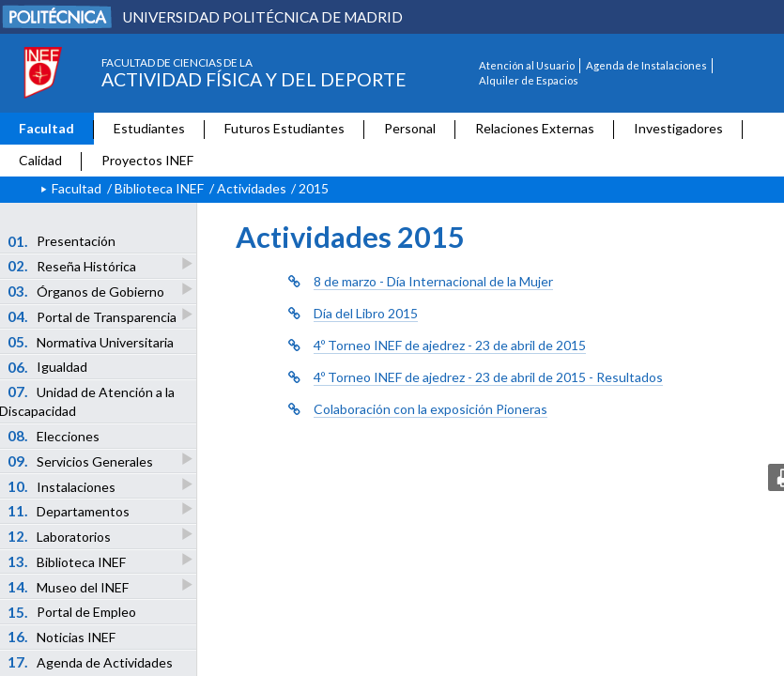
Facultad (46, 128)
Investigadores (678, 128)
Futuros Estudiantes (284, 128)
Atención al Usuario (527, 65)
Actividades (252, 188)
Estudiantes (149, 128)
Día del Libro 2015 (366, 313)
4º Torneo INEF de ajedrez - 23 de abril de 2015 (450, 345)
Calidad (40, 160)
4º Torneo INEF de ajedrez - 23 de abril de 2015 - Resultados (488, 377)
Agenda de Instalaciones (646, 65)
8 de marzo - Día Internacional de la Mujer (433, 281)
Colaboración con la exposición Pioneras (430, 409)
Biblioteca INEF (159, 188)
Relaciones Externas (535, 128)
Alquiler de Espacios (529, 80)
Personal (410, 128)
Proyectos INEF (147, 160)
